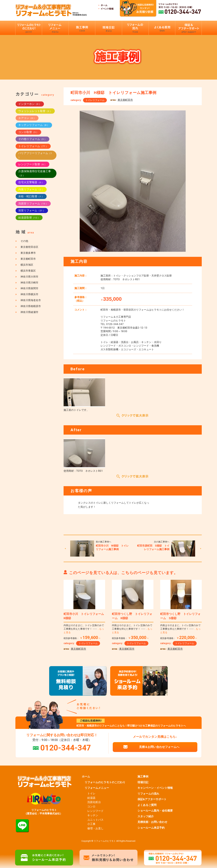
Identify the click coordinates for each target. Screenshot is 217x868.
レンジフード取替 (32, 164)
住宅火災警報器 (31, 182)
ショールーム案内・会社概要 (155, 811)
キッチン (93, 815)
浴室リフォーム (32, 210)
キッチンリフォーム (34, 125)
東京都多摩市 (28, 253)
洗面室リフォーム (33, 203)
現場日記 (143, 782)
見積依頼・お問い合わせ (152, 822)
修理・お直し (95, 828)
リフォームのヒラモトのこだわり (105, 782)
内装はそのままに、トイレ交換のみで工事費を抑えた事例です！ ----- (84, 629)
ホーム (86, 777)
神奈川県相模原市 (31, 306)
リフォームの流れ (148, 794)
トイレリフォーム (95, 100)
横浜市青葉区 (28, 271)
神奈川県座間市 (29, 288)
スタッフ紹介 (146, 816)
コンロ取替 (28, 132)
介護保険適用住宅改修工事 (35, 173)
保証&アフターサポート (152, 799)
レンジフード (95, 811)
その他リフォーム (32, 139)
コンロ (91, 807)
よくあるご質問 (147, 805)
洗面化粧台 (94, 802)
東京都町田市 (125, 100)
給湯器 (91, 798)
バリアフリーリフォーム (35, 155)
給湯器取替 (29, 218)
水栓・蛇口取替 (31, 196)
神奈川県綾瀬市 (29, 312)
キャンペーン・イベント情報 (155, 788)
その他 (24, 241)
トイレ (91, 794)
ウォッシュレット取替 (35, 111)
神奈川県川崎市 (29, 283)
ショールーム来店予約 (151, 828)
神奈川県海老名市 (31, 300)
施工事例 (143, 777)
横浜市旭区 (27, 265)
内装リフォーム (31, 189)
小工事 (91, 824)
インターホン (30, 104)
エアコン (27, 118)
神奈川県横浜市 (29, 294)
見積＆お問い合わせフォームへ (159, 747)
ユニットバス (95, 820)
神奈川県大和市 (29, 277)
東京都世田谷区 (29, 247)
